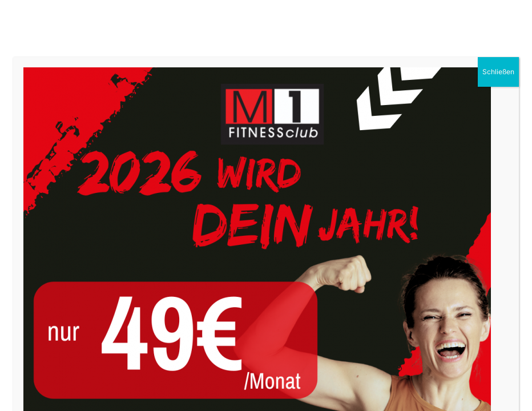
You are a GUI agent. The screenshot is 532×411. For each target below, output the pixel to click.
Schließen (498, 72)
